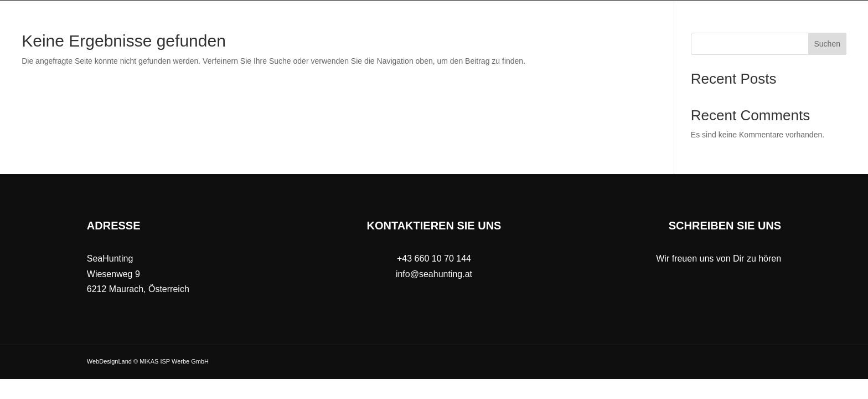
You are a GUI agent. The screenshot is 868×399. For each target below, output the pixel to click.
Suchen (827, 44)
